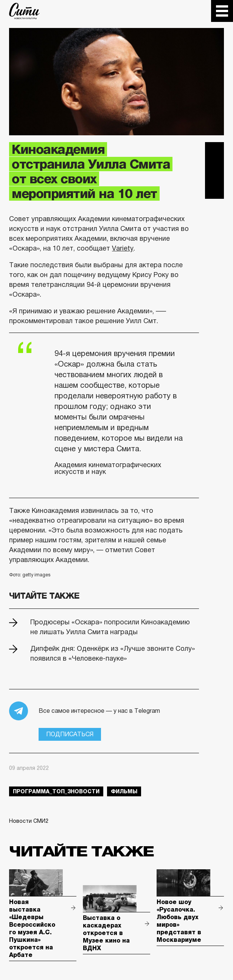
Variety (123, 248)
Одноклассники (214, 189)
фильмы (124, 791)
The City (24, 11)
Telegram (214, 152)
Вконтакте (214, 170)
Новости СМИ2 (29, 821)
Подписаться (70, 734)
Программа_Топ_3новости (56, 791)
